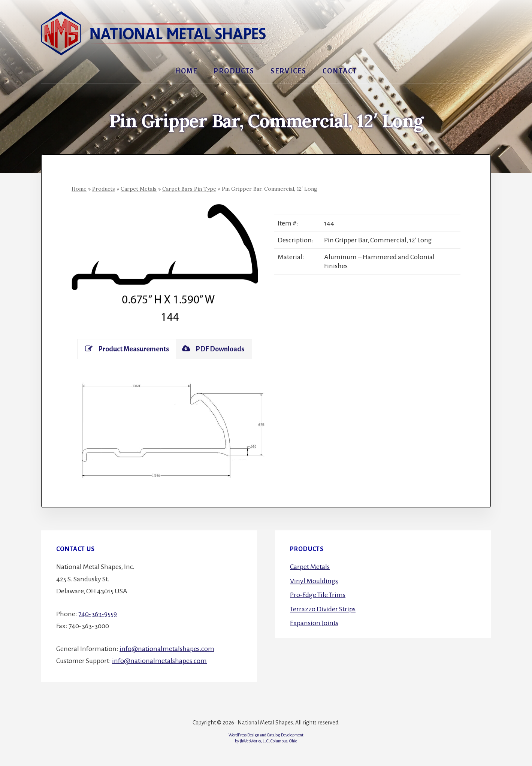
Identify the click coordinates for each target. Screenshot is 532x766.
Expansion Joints (314, 623)
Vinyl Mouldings (314, 581)
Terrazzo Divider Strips (323, 609)
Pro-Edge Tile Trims (318, 595)
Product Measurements (127, 349)
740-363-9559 (98, 614)
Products (104, 189)
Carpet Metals (139, 189)
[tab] (127, 349)
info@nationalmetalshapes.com (167, 649)
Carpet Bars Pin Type (189, 189)
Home (79, 189)
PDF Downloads (213, 349)
